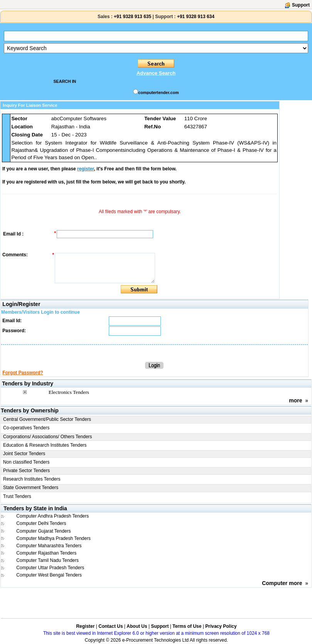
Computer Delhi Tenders (41, 523)
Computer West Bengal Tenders (49, 575)
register (85, 169)
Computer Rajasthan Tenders (46, 553)
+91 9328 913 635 (132, 17)
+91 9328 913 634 (196, 17)
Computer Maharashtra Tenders (49, 546)
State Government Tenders (31, 488)
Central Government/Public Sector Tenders (47, 419)
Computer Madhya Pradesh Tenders (53, 538)
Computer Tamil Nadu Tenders (47, 560)
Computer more (282, 583)
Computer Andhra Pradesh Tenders (52, 516)
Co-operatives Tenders (26, 428)
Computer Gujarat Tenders (43, 531)
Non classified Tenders (26, 462)
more (295, 400)
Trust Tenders (17, 496)
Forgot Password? (23, 373)
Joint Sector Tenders (24, 454)
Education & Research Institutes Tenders (45, 445)
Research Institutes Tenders (32, 479)
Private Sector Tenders (26, 471)
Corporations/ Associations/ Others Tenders (48, 437)
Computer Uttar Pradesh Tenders (50, 568)
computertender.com (158, 92)
